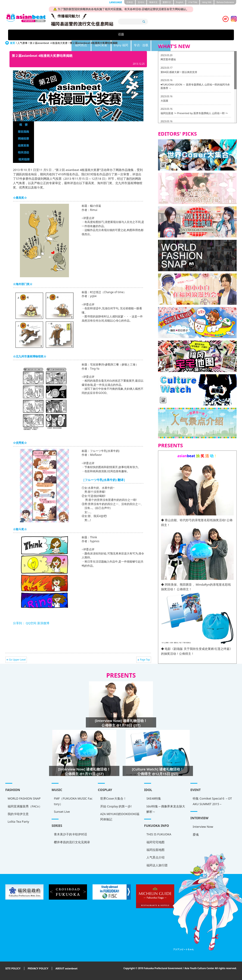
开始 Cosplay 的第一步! (116, 806)
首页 (12, 43)
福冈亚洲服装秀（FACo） (25, 806)
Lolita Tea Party (18, 822)
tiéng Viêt (207, 2)
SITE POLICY (13, 969)
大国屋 (164, 101)
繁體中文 (167, 2)
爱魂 (196, 834)
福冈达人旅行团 (157, 865)
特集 (193, 35)
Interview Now (203, 827)
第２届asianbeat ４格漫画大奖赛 (49, 43)
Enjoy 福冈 (136, 35)
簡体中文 (153, 2)
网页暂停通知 (168, 59)
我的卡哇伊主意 (18, 814)
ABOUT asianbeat (67, 969)
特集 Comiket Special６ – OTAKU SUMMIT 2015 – (212, 801)
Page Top (145, 660)
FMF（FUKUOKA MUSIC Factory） (73, 801)
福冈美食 (107, 35)
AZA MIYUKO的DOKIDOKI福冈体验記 (120, 817)
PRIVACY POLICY (38, 969)
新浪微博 (43, 623)
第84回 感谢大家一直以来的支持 (179, 72)
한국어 (141, 2)
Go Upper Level (17, 660)
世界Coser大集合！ (113, 798)
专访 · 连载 (164, 35)
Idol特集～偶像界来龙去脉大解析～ (166, 809)
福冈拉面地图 (155, 850)
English (180, 2)
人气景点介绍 (155, 857)
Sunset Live (62, 812)
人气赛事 (22, 43)
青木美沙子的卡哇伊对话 (70, 834)
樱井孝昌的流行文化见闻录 (72, 842)
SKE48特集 (154, 798)
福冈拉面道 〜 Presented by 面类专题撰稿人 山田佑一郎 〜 (194, 113)
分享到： (19, 623)
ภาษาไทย (193, 2)
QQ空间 (31, 623)
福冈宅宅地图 (155, 842)
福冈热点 (79, 35)
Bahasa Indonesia (225, 2)
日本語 (130, 2)
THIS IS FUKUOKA (159, 834)
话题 (49, 35)
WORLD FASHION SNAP (24, 798)
